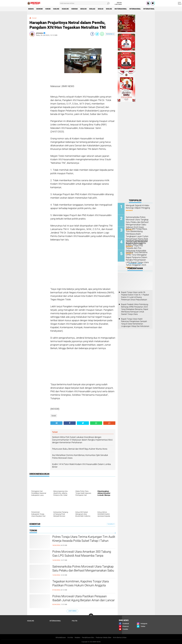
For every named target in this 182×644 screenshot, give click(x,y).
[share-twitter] (97, 34)
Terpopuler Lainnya (135, 264)
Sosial (34, 18)
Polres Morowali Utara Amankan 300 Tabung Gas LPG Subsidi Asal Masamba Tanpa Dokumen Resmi (82, 556)
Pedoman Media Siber (104, 637)
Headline (65, 9)
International (149, 9)
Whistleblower (61, 637)
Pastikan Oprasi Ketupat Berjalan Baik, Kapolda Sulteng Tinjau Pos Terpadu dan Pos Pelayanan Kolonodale (137, 245)
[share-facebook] (92, 34)
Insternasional (121, 9)
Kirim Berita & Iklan (120, 637)
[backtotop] (91, 616)
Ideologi (83, 9)
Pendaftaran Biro (88, 637)
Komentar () (110, 34)
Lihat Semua (72, 611)
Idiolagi (92, 9)
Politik (75, 621)
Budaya (31, 9)
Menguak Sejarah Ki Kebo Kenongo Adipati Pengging (137, 206)
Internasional (135, 9)
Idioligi (101, 9)
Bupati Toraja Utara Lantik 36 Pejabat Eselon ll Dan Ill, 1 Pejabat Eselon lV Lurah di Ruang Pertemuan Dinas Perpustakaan (135, 296)
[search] (85, 3)
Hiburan (75, 9)
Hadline (56, 9)
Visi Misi (70, 637)
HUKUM (48, 9)
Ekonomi (40, 9)
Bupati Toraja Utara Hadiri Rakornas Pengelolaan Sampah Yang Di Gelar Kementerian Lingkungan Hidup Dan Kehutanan (135, 323)
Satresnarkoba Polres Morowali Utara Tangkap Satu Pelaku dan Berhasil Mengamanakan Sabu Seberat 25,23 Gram (83, 570)
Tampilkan (111, 524)
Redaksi (77, 637)
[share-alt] (56, 423)
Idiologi (109, 9)
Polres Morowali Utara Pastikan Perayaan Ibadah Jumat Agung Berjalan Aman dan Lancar (84, 598)
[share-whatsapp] (102, 34)
